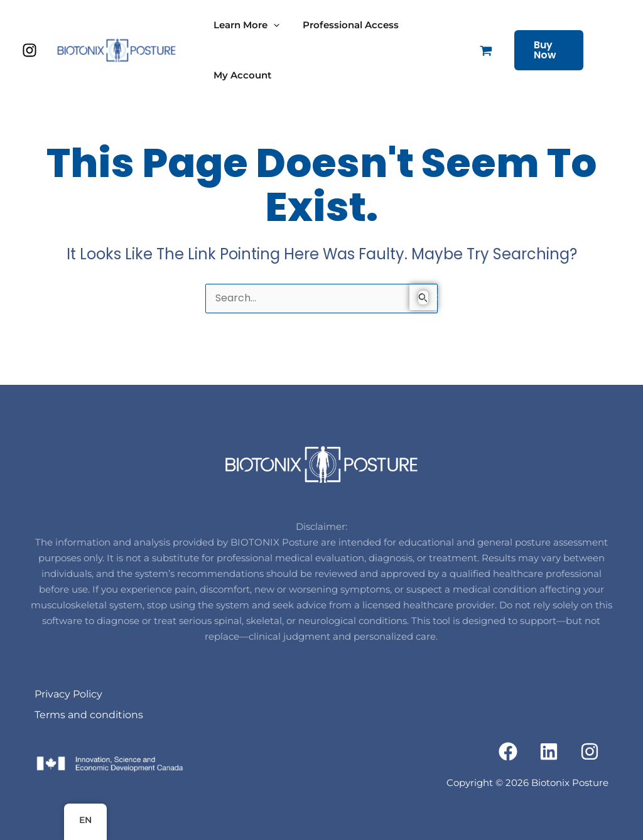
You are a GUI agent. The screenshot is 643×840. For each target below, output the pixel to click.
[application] (272, 25)
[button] (566, 50)
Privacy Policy (68, 694)
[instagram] (31, 50)
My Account (240, 75)
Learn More (245, 25)
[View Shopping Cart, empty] (483, 50)
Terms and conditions (89, 715)
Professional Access (344, 25)
